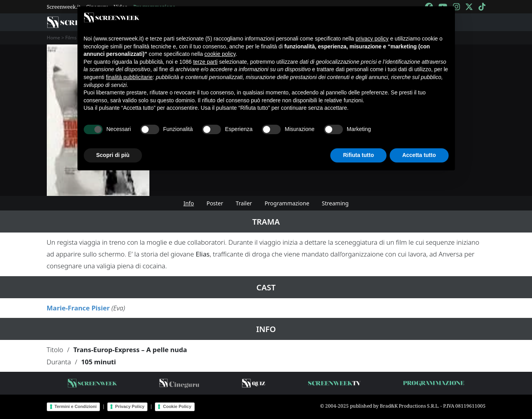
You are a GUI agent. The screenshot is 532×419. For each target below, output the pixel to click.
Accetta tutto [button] (419, 155)
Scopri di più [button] (113, 155)
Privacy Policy (130, 406)
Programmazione (287, 203)
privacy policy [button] (372, 39)
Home (53, 38)
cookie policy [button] (220, 54)
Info (189, 203)
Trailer (244, 203)
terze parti (205, 62)
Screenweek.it (64, 7)
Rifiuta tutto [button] (358, 155)
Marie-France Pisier (78, 308)
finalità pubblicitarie (129, 77)
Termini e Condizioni (76, 406)
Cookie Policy (177, 406)
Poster (215, 203)
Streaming (335, 203)
